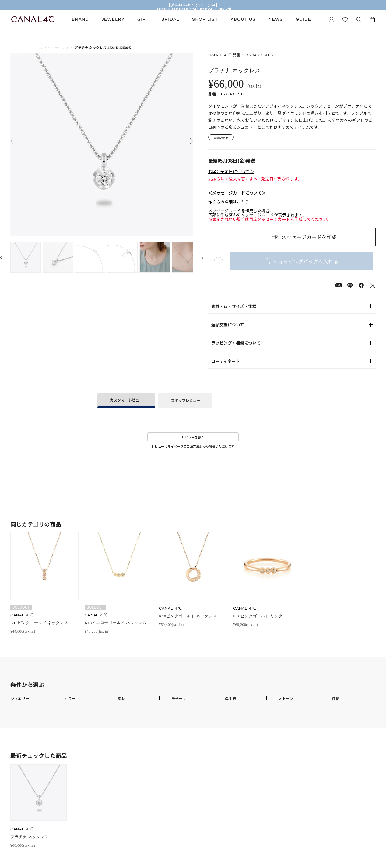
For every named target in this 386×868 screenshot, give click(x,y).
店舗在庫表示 (225, 139)
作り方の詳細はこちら (229, 204)
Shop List (205, 19)
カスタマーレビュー (126, 402)
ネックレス (60, 48)
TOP (42, 48)
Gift (143, 19)
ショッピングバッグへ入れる (304, 263)
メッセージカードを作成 (309, 239)
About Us (243, 19)
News (276, 19)
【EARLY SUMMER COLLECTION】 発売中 (193, 9)
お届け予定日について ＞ (231, 174)
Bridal (170, 19)
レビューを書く (193, 439)
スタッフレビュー (185, 402)
